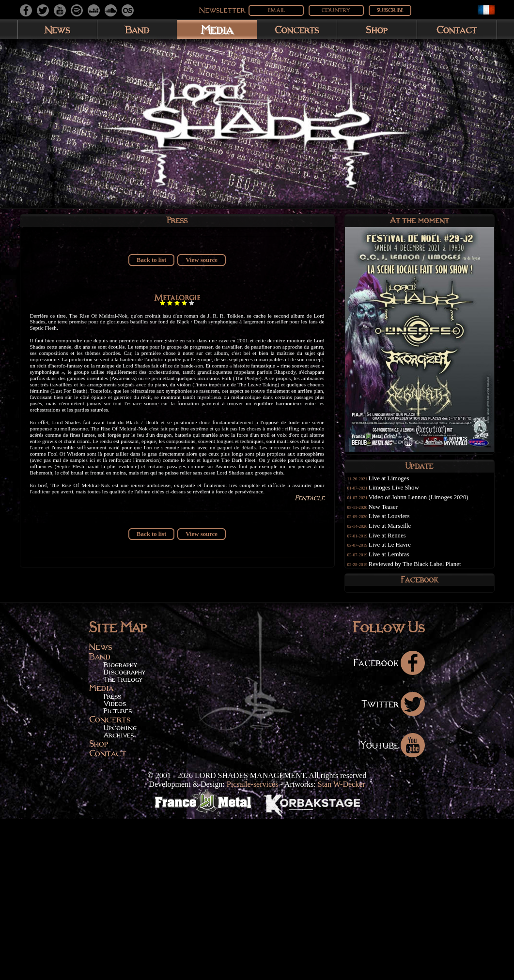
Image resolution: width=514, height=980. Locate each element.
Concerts (297, 30)
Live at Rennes (396, 542)
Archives (119, 896)
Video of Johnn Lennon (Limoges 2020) (427, 504)
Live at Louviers (398, 522)
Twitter (393, 865)
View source (202, 264)
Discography (125, 833)
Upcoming (120, 889)
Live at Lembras (398, 561)
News (57, 30)
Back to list (151, 264)
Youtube (393, 906)
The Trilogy (123, 841)
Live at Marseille (398, 532)
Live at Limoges (398, 485)
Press (112, 857)
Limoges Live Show (403, 494)
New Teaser (392, 513)
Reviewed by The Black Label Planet (424, 570)
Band (137, 30)
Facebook (389, 824)
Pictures (118, 872)
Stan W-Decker (342, 945)
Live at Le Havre (398, 551)
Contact (457, 30)
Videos (115, 865)
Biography (120, 826)
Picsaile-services (253, 945)
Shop (377, 30)
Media (217, 29)
